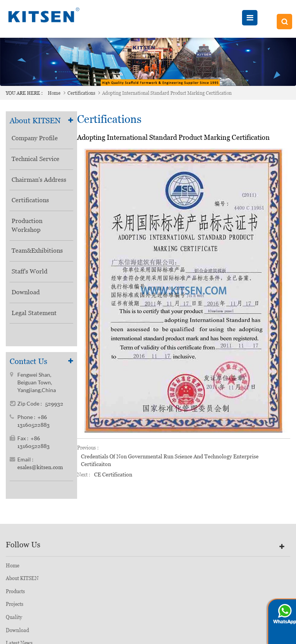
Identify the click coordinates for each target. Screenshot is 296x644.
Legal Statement (34, 313)
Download (26, 292)
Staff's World (29, 271)
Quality (14, 621)
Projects (15, 608)
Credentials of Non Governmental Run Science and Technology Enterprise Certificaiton (170, 460)
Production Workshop (27, 225)
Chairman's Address (39, 180)
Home (54, 93)
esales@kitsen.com (40, 470)
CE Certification (113, 475)
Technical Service (35, 159)
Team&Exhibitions (37, 251)
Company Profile (35, 138)
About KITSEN (22, 582)
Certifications (81, 93)
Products (15, 595)
